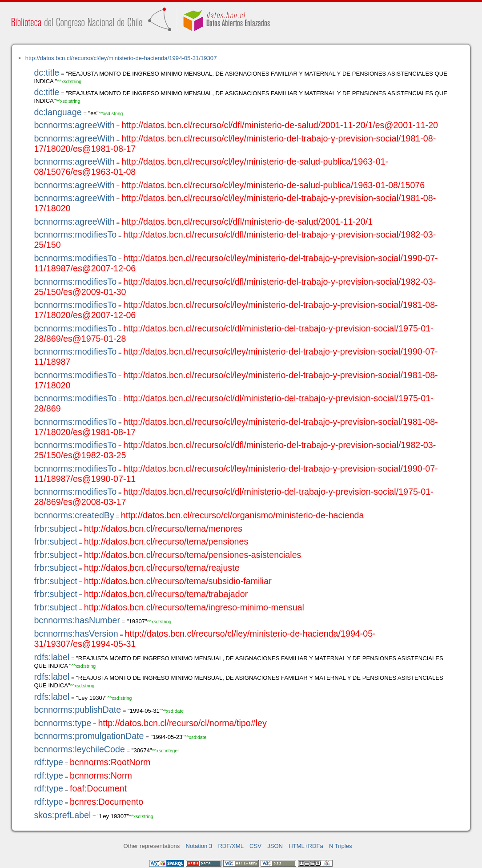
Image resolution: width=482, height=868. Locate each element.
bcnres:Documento (106, 802)
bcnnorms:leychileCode (79, 749)
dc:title (46, 73)
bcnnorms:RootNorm (110, 762)
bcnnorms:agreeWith (74, 125)
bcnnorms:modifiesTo (75, 234)
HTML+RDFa (306, 846)
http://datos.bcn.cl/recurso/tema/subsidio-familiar (178, 581)
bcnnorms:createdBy (74, 515)
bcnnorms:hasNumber (77, 620)
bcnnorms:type (62, 723)
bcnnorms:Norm (101, 775)
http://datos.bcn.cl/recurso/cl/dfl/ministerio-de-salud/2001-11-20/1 (247, 222)
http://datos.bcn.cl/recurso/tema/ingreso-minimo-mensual (194, 607)
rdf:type (48, 762)
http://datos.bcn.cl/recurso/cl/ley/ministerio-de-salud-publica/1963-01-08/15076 (273, 185)
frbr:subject (55, 529)
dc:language (58, 112)
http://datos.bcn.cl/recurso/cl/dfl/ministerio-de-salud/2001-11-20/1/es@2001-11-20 (280, 125)
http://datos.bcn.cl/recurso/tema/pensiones (166, 541)
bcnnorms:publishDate (77, 710)
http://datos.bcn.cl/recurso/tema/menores (163, 529)
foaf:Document (98, 788)
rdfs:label (52, 657)
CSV (255, 846)
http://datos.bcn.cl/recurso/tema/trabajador (166, 594)
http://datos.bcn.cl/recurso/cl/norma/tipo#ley (182, 723)
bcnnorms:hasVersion (76, 634)
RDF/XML (231, 846)
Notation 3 (199, 846)
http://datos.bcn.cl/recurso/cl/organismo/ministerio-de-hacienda (243, 515)
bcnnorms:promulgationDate (89, 736)
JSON (275, 846)
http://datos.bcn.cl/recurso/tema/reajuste (162, 568)
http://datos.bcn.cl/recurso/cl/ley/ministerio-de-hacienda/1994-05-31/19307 (121, 58)
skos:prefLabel (62, 815)
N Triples (341, 846)
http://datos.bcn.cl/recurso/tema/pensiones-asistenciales (193, 555)
